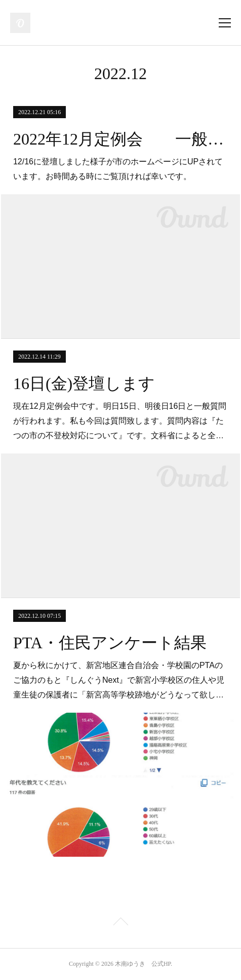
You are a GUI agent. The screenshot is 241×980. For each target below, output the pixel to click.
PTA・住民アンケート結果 (110, 643)
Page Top (120, 923)
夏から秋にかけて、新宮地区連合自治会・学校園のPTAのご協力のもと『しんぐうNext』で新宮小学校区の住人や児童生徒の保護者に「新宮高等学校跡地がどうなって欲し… (119, 680)
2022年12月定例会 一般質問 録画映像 (120, 139)
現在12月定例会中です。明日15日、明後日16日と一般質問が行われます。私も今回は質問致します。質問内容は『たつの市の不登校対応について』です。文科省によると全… (120, 421)
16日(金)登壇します (84, 383)
